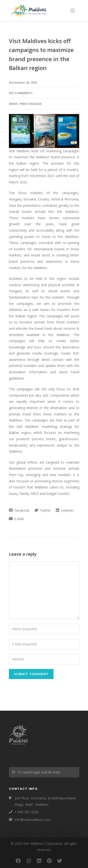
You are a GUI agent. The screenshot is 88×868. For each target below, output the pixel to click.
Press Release (31, 104)
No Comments (21, 93)
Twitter (43, 510)
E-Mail (16, 519)
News (13, 104)
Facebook (19, 510)
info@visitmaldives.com (32, 820)
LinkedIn (65, 510)
